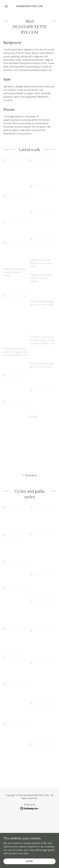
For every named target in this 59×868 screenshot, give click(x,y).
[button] (7, 6)
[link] (29, 6)
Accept (30, 865)
